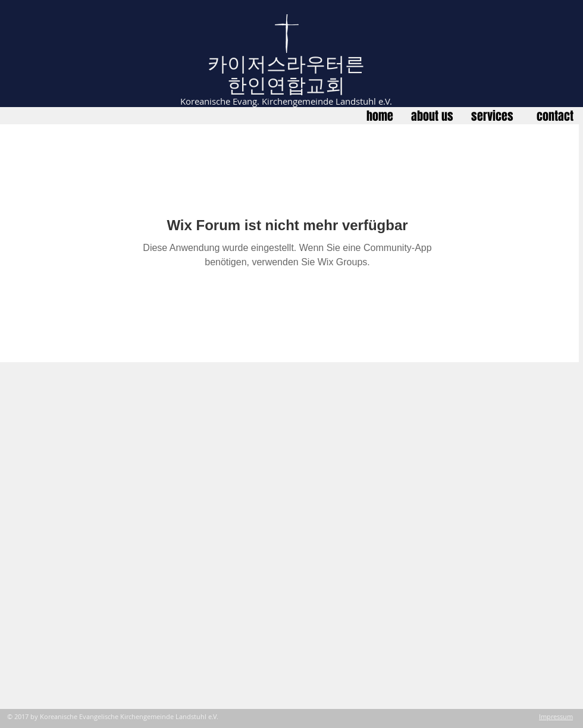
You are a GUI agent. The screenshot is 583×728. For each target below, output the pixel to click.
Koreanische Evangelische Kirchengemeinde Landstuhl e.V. (129, 716)
